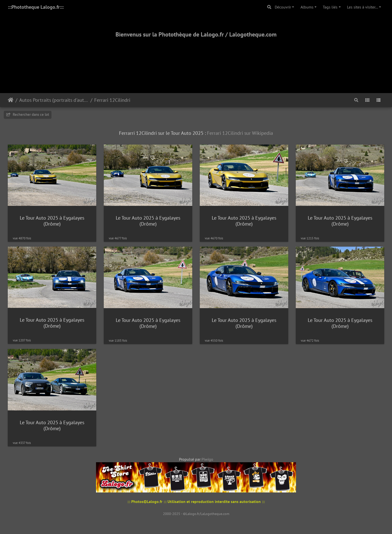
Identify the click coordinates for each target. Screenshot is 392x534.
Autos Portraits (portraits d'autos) (54, 100)
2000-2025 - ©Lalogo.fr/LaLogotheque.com (196, 514)
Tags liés (330, 7)
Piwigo (207, 459)
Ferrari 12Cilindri (112, 100)
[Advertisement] (196, 59)
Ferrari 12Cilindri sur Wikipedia (240, 133)
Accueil (11, 100)
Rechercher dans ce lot (28, 114)
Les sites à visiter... (362, 7)
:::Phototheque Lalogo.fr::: (36, 7)
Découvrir (283, 7)
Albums (307, 7)
